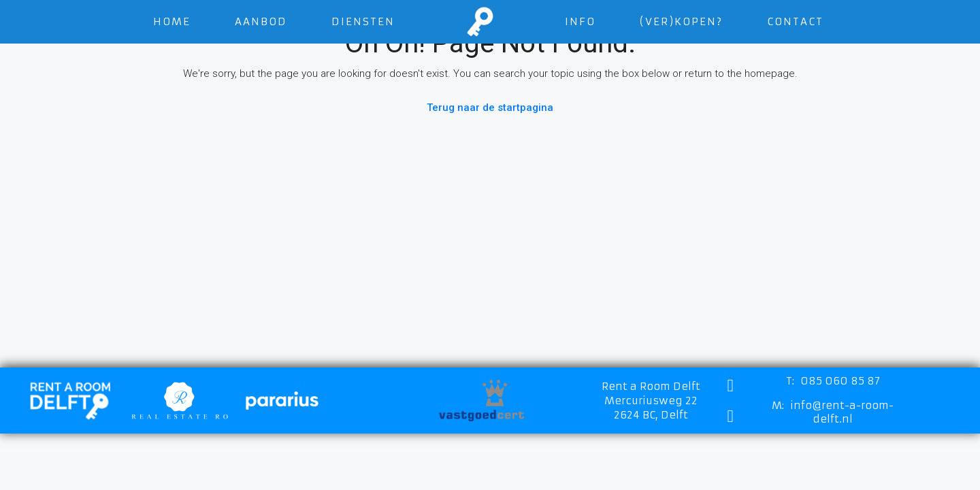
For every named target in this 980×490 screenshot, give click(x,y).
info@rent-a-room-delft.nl (842, 412)
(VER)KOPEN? (681, 21)
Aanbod (261, 21)
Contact (795, 21)
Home (172, 21)
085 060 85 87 (840, 381)
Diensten (363, 21)
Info (580, 21)
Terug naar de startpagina (490, 108)
